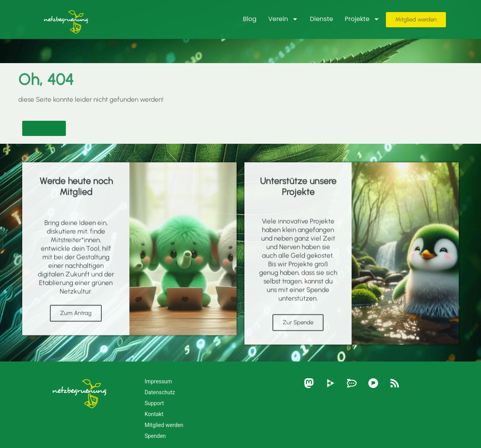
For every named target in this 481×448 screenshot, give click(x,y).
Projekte (362, 19)
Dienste (322, 19)
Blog (250, 19)
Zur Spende (298, 339)
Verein (283, 19)
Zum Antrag (76, 330)
